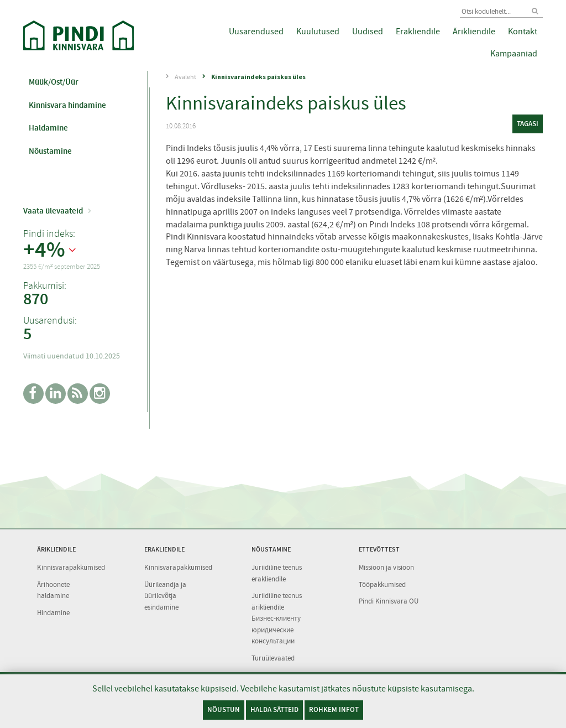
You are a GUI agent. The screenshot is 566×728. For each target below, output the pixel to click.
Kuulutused (318, 32)
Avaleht (185, 77)
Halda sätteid (274, 709)
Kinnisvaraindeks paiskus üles (258, 77)
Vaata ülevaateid (53, 211)
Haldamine (48, 128)
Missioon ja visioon (386, 567)
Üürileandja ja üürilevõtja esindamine (165, 596)
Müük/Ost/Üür (54, 82)
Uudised (368, 32)
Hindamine (53, 613)
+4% (44, 250)
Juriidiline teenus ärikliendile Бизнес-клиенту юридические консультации (277, 618)
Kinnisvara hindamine (67, 105)
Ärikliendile (474, 32)
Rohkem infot (334, 709)
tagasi (528, 124)
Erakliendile (418, 32)
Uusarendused (256, 32)
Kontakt (523, 32)
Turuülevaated (273, 658)
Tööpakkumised (382, 584)
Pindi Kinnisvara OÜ (389, 601)
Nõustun (224, 709)
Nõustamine (50, 151)
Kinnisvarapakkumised (71, 567)
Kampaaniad (514, 54)
